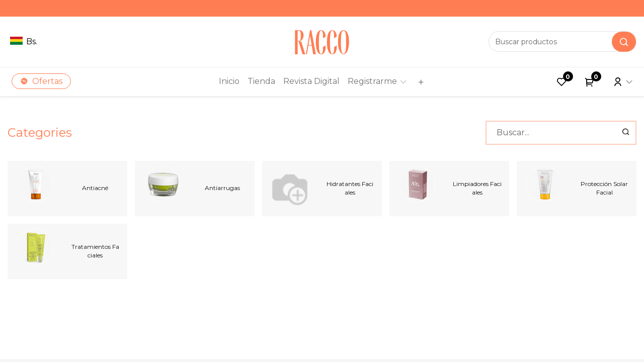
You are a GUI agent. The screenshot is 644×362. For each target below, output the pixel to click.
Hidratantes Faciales (350, 188)
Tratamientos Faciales (95, 251)
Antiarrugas (222, 188)
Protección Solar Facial (604, 188)
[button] (420, 82)
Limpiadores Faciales (477, 188)
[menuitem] (229, 81)
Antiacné (95, 188)
